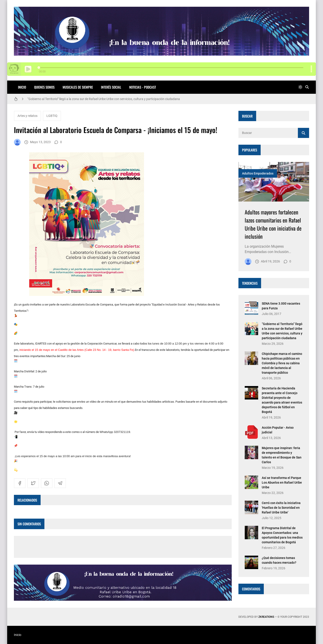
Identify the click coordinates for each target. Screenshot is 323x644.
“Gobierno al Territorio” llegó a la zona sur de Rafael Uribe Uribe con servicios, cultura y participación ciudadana (104, 99)
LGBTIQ (52, 116)
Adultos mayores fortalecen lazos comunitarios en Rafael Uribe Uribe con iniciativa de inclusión (273, 224)
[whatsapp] (47, 483)
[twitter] (33, 483)
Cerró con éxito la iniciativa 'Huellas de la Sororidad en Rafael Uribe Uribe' (281, 508)
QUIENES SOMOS (44, 87)
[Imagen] (274, 182)
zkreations (266, 617)
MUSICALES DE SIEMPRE (78, 87)
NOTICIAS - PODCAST (143, 87)
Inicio (22, 87)
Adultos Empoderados (258, 173)
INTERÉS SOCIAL (111, 87)
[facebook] (20, 483)
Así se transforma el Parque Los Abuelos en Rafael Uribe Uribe (282, 482)
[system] (300, 87)
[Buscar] (307, 87)
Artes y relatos (27, 116)
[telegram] (60, 483)
